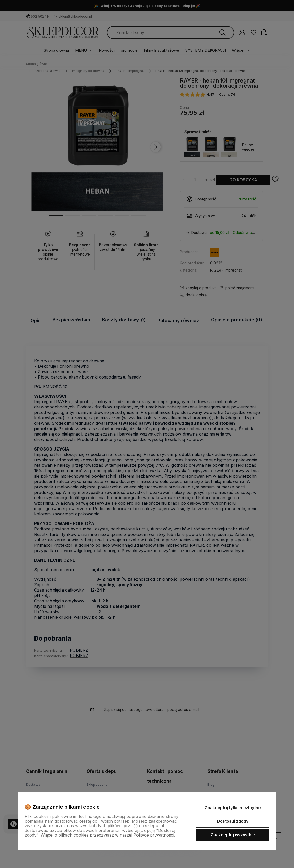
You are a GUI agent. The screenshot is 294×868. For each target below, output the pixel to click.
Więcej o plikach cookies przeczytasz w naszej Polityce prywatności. (108, 835)
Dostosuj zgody (233, 821)
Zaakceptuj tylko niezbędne (233, 808)
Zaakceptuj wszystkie (233, 835)
